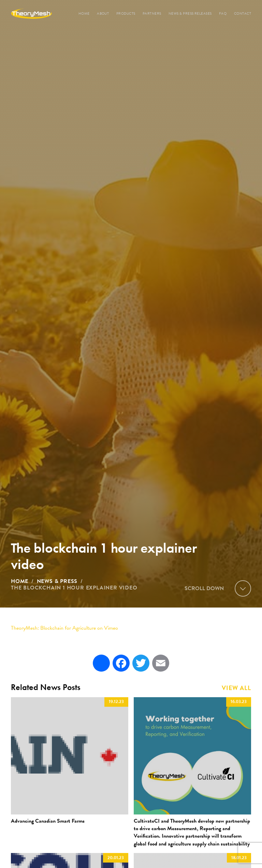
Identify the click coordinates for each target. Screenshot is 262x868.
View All (236, 688)
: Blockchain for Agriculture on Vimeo (64, 628)
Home (20, 581)
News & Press (57, 581)
